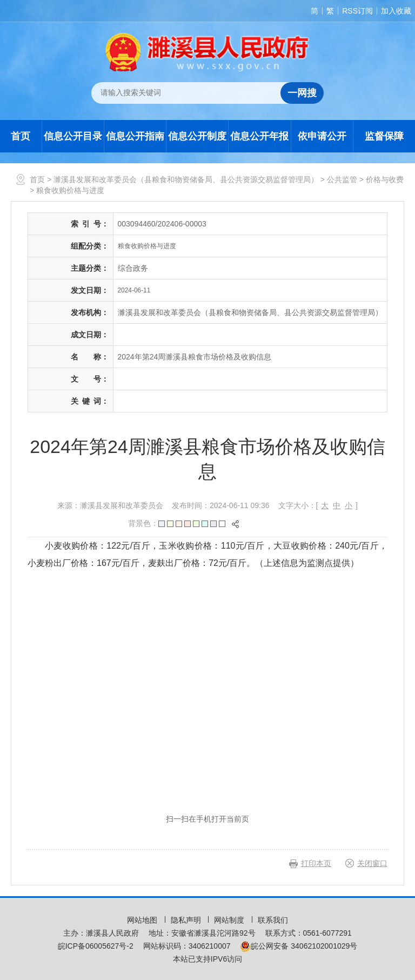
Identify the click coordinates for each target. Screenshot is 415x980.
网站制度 (230, 920)
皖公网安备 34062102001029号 (299, 946)
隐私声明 (187, 920)
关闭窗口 (372, 863)
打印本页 (316, 863)
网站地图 (143, 920)
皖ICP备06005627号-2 (96, 946)
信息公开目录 (73, 136)
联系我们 (273, 920)
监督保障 (384, 136)
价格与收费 (385, 179)
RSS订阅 (357, 11)
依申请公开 (322, 136)
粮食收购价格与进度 (70, 190)
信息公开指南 (135, 136)
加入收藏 (396, 11)
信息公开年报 (259, 136)
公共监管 (342, 179)
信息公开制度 (197, 136)
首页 (21, 136)
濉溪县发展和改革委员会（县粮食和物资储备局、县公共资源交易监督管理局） (186, 179)
